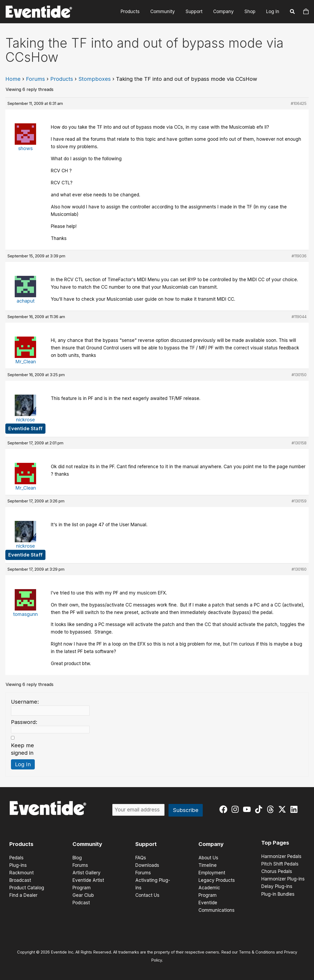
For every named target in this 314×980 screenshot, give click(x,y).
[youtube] (248, 809)
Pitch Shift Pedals (280, 864)
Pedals (16, 858)
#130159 (299, 501)
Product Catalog (27, 888)
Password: (24, 722)
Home (13, 79)
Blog (77, 858)
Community (168, 12)
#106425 (299, 103)
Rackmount (22, 873)
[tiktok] (260, 809)
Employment (212, 873)
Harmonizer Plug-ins (283, 879)
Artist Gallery (87, 873)
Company (226, 12)
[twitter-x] (283, 809)
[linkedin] (295, 809)
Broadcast (20, 880)
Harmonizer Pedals (281, 856)
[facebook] (225, 809)
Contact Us (147, 895)
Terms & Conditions (257, 952)
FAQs (141, 858)
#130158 (299, 443)
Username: (25, 702)
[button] (293, 12)
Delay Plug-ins (277, 886)
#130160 (299, 569)
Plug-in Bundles (278, 894)
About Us (208, 858)
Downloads (147, 865)
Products (137, 12)
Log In (273, 12)
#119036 (299, 256)
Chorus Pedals (277, 871)
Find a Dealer (23, 895)
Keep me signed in (22, 749)
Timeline (208, 865)
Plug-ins (18, 865)
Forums (35, 79)
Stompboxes (95, 79)
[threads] (272, 809)
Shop (251, 12)
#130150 (299, 375)
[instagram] (236, 809)
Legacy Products (217, 880)
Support (198, 12)
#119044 (299, 317)
